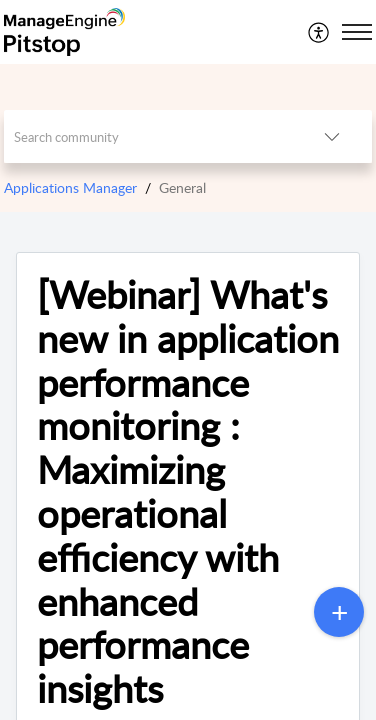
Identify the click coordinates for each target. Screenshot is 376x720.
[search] (148, 136)
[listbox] (332, 136)
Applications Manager (70, 187)
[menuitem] (319, 32)
